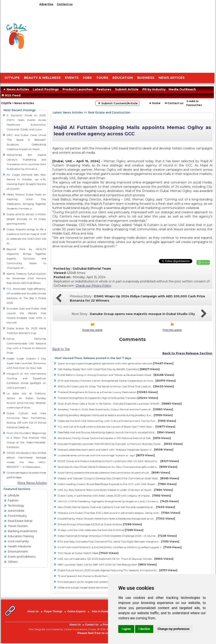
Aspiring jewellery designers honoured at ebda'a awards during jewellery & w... (115, 415)
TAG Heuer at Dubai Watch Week (88, 553)
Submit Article (127, 89)
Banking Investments (22, 531)
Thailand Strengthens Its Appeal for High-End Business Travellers (108, 398)
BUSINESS (146, 78)
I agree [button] (126, 629)
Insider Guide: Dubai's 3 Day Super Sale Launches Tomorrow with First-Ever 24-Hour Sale (26, 363)
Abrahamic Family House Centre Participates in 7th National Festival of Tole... (114, 438)
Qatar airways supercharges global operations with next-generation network (116, 363)
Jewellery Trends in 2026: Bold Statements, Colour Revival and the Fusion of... (115, 409)
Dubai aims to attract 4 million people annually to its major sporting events (26, 219)
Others (13, 562)
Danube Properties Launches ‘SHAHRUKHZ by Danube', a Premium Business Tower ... (120, 444)
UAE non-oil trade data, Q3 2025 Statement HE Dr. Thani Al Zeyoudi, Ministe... (115, 559)
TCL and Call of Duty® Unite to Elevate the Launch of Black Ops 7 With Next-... (116, 427)
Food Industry (17, 516)
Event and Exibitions (22, 557)
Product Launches (78, 89)
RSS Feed (12, 95)
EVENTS (72, 78)
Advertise (46, 4)
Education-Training (21, 536)
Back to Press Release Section (187, 353)
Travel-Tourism (18, 526)
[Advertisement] (126, 38)
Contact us (65, 4)
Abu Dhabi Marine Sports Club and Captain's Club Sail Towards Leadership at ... (116, 507)
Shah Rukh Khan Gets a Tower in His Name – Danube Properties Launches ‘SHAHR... (120, 404)
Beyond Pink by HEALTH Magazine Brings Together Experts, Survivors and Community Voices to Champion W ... (26, 258)
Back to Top (61, 349)
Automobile (16, 511)
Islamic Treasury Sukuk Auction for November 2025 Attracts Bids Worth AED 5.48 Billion (26, 278)
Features (104, 89)
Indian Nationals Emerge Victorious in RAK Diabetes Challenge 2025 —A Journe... (117, 536)
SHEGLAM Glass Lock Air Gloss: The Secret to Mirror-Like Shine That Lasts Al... (116, 386)
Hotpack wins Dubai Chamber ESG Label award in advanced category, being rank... (119, 513)
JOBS (87, 78)
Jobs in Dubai (100, 611)
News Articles (16, 89)
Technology (16, 505)
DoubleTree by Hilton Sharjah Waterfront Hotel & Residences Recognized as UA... (116, 519)
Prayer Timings (53, 611)
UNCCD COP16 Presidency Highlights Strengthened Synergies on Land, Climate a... (118, 501)
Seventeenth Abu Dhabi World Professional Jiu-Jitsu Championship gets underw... (117, 467)
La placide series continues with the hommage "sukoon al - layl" (106, 455)
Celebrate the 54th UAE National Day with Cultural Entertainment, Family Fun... (117, 421)
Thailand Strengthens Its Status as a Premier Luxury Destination (108, 392)
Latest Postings (46, 89)
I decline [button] (144, 629)
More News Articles (32, 483)
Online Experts (77, 611)
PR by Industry (154, 89)
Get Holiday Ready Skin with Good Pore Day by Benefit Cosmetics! (109, 369)
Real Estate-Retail (20, 521)
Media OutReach (182, 89)
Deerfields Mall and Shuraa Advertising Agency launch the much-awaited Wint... (116, 432)
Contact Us (92, 625)
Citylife (6, 103)
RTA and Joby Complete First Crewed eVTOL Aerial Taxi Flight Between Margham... (118, 542)
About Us (33, 611)
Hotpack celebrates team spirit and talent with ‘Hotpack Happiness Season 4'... (115, 450)
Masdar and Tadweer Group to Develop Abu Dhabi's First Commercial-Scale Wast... (118, 478)
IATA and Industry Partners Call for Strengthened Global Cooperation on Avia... (117, 381)
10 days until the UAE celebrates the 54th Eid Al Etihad (101, 530)
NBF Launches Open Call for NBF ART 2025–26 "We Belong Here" (107, 565)
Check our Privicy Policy (93, 286)
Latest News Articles (68, 112)
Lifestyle (14, 495)
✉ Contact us (174, 103)
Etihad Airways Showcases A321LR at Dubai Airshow (100, 524)
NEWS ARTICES (172, 78)
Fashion (13, 500)
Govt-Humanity (18, 541)
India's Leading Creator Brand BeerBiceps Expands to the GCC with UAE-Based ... (117, 484)
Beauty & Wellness (42, 78)
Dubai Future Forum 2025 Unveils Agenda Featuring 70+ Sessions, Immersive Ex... (117, 570)
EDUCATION (123, 78)
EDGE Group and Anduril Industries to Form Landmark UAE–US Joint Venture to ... (118, 461)
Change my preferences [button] (173, 629)
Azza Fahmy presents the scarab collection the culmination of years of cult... (114, 473)
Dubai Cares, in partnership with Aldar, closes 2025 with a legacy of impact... (114, 496)
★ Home (155, 103)
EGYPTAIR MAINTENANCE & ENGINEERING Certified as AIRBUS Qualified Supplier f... (120, 547)
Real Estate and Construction (109, 112)
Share (205, 262)
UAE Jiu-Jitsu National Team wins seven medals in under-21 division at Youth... (115, 490)
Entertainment (18, 551)
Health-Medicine (20, 546)
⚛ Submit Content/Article (117, 103)
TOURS (102, 78)
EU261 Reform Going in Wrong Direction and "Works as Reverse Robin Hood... (116, 375)
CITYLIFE (12, 78)
